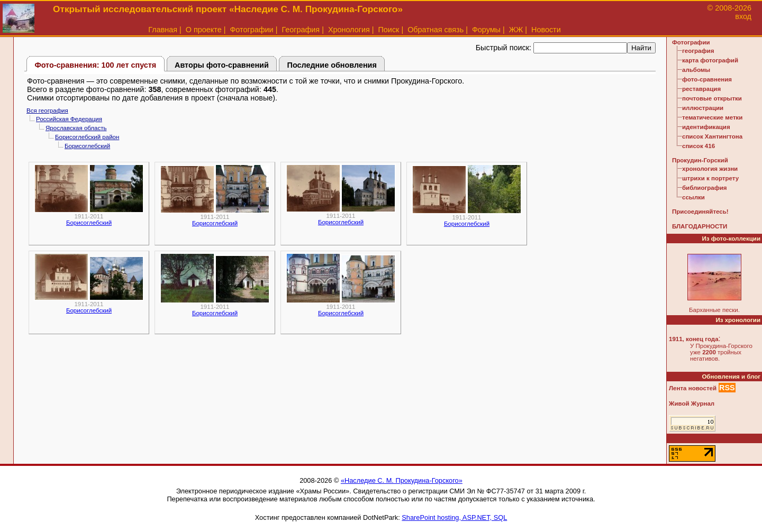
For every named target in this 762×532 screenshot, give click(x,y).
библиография (705, 188)
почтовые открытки (712, 98)
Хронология (349, 30)
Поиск (389, 30)
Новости (546, 30)
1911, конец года (694, 339)
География (301, 30)
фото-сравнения (707, 79)
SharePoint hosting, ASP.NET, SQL (454, 517)
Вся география (47, 111)
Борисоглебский (87, 146)
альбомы (696, 70)
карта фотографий (710, 60)
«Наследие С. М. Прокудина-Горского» (402, 480)
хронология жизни (710, 169)
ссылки (693, 197)
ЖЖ (516, 30)
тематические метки (712, 117)
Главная (163, 30)
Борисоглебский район (87, 137)
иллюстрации (703, 108)
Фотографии (251, 30)
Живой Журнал (692, 403)
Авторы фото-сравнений (222, 65)
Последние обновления (332, 65)
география (698, 51)
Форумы (486, 30)
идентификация (706, 127)
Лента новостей (693, 388)
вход (743, 16)
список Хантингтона (712, 136)
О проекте (204, 30)
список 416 (698, 146)
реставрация (701, 89)
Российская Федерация (69, 119)
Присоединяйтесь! (700, 212)
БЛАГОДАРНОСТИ (700, 226)
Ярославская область (76, 128)
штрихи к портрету (710, 178)
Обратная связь (436, 30)
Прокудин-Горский (700, 160)
